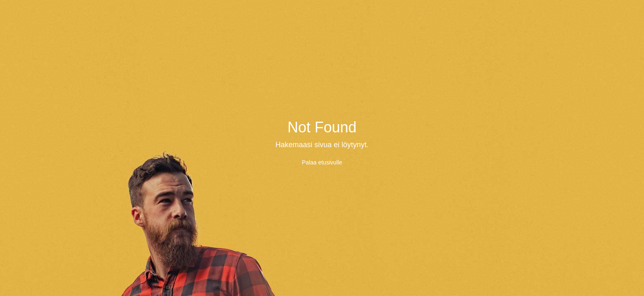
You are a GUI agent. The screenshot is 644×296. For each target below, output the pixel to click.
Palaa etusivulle (322, 162)
